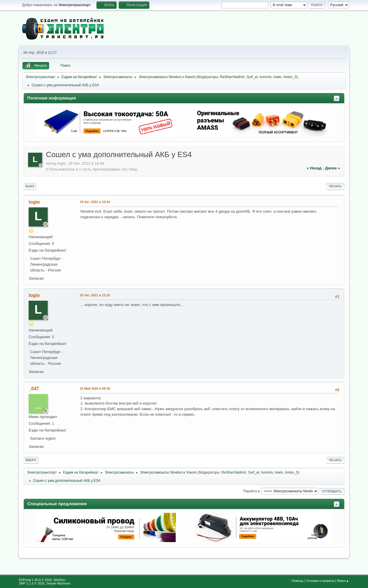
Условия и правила (320, 581)
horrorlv (266, 77)
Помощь (298, 581)
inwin (278, 77)
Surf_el (252, 77)
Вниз (30, 186)
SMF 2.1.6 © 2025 (32, 583)
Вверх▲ (343, 581)
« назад (314, 168)
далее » (332, 168)
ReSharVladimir (232, 77)
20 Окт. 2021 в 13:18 (95, 295)
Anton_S (290, 77)
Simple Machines (58, 583)
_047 (34, 389)
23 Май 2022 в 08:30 (95, 388)
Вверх (31, 460)
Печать (335, 186)
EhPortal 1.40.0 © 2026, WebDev (42, 580)
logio (34, 202)
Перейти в (252, 491)
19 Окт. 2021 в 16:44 (95, 202)
